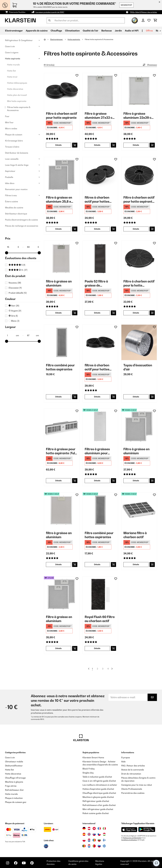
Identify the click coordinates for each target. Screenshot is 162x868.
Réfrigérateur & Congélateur (19, 40)
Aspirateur (10, 171)
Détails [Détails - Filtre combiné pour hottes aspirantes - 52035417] (97, 564)
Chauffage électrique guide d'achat (99, 793)
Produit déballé (18, 293)
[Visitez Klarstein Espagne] (84, 834)
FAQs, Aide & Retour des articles (144, 12)
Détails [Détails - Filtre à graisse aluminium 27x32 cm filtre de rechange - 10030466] (97, 145)
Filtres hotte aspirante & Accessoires (19, 109)
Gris (13, 316)
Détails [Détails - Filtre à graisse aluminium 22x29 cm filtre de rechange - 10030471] (136, 145)
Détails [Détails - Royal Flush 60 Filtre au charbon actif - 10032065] (97, 648)
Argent (15, 311)
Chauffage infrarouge (15, 778)
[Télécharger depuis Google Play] (147, 829)
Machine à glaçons (14, 782)
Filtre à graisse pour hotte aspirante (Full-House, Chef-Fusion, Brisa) (61, 451)
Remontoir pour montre (16, 189)
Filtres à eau (11, 195)
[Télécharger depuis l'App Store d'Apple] (129, 829)
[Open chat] (156, 863)
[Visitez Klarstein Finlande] (104, 840)
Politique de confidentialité (132, 838)
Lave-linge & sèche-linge (17, 165)
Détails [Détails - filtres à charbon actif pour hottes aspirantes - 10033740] (97, 229)
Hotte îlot (11, 71)
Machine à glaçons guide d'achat (98, 797)
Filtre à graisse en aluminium (136, 451)
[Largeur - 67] (33, 335)
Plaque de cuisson (14, 135)
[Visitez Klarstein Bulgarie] (99, 840)
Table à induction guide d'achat (97, 777)
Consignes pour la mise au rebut (137, 785)
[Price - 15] (13, 247)
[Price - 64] (33, 247)
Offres (149, 31)
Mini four (9, 122)
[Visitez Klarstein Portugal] (94, 846)
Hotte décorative (15, 89)
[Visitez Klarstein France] (99, 828)
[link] (62, 91)
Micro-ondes (11, 128)
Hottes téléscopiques (17, 83)
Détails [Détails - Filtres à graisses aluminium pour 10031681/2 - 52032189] (97, 481)
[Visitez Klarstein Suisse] (94, 828)
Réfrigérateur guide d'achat (96, 801)
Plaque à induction (14, 798)
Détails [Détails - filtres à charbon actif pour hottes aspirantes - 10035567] (97, 397)
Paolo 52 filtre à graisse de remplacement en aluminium (98, 283)
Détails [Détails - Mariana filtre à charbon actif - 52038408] (136, 564)
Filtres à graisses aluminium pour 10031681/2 (97, 451)
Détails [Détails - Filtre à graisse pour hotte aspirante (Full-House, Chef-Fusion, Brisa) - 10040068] (58, 481)
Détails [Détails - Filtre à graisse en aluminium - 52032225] (136, 481)
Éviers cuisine (12, 201)
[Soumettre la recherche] (49, 20)
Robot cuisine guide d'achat (96, 813)
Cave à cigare (12, 52)
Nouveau (15, 283)
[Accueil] (47, 39)
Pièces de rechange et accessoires (22, 226)
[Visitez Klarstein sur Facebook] (16, 863)
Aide (123, 762)
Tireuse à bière (12, 147)
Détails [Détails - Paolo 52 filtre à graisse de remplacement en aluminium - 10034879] (97, 313)
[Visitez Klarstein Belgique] (84, 846)
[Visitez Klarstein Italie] (104, 828)
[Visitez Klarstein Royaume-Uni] (89, 834)
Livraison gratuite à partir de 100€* (50, 12)
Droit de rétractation (131, 774)
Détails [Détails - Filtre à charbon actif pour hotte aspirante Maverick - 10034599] (136, 229)
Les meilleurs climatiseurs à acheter (100, 785)
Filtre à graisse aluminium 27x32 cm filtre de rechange (100, 116)
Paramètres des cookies (133, 793)
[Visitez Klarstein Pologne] (84, 840)
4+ (18, 270)
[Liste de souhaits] (149, 20)
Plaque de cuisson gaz (16, 802)
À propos (126, 758)
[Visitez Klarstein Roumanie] (94, 840)
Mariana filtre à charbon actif (135, 535)
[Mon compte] (143, 20)
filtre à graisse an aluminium (59, 283)
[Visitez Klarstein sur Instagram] (8, 863)
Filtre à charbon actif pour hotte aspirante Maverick (139, 200)
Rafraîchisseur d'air (14, 790)
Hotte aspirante (13, 59)
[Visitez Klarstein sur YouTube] (24, 863)
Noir (14, 306)
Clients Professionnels (132, 789)
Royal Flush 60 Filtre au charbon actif (100, 619)
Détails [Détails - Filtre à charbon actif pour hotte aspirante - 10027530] (58, 145)
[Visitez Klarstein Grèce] (104, 846)
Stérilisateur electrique (16, 214)
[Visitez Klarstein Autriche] (89, 828)
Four (7, 116)
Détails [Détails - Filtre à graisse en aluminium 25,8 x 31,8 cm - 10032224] (58, 229)
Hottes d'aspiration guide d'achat (98, 789)
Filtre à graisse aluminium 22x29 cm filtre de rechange (139, 116)
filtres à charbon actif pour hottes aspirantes (97, 200)
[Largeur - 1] (13, 335)
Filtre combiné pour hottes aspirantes (60, 367)
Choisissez (150, 65)
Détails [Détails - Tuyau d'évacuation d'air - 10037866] (136, 397)
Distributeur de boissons (17, 153)
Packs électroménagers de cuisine (21, 220)
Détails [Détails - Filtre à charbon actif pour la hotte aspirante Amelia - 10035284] (136, 313)
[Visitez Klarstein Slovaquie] (94, 834)
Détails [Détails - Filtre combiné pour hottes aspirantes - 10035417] (58, 397)
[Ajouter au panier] (75, 145)
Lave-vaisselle (12, 159)
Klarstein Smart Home (93, 758)
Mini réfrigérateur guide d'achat (98, 809)
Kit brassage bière (14, 141)
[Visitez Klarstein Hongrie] (104, 834)
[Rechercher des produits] (86, 20)
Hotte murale (13, 65)
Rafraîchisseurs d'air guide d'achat (99, 805)
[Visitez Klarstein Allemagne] (84, 828)
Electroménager (57, 39)
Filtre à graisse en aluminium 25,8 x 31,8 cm (59, 200)
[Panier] (155, 20)
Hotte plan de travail (17, 95)
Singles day (88, 773)
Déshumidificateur (14, 766)
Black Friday (89, 769)
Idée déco (10, 183)
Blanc (14, 321)
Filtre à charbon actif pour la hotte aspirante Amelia (139, 283)
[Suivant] (160, 31)
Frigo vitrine (11, 786)
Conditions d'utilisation (129, 840)
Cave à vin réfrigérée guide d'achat (99, 781)
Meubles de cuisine (14, 208)
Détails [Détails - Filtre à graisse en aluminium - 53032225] (58, 648)
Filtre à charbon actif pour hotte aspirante (61, 116)
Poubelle (9, 177)
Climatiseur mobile (14, 762)
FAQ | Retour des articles (133, 766)
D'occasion (15, 288)
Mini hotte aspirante (17, 101)
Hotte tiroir (12, 77)
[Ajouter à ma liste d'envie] (77, 75)
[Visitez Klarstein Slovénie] (99, 846)
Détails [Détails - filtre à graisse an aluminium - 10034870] (58, 313)
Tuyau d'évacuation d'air (138, 367)
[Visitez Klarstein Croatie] (89, 840)
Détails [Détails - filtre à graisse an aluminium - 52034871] (58, 564)
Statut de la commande (133, 770)
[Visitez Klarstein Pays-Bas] (89, 846)
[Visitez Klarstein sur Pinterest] (32, 863)
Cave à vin (10, 46)
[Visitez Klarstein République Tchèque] (99, 834)
